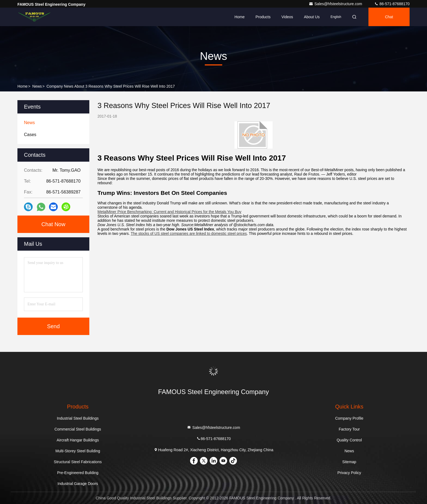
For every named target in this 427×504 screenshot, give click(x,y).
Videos (287, 17)
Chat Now (53, 224)
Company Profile (349, 418)
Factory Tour (349, 429)
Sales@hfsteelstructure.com (336, 4)
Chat (389, 17)
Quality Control (349, 440)
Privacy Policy (349, 473)
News (37, 86)
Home (240, 17)
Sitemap (349, 462)
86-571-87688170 (392, 4)
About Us (312, 17)
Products (263, 17)
